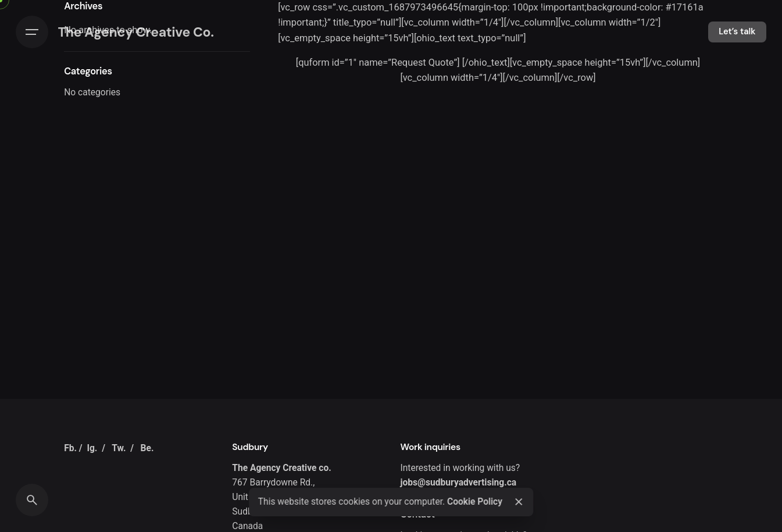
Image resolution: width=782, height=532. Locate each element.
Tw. (119, 448)
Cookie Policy (475, 502)
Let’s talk (737, 31)
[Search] (32, 500)
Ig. (92, 448)
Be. (147, 448)
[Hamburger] (32, 32)
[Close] (519, 502)
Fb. (70, 448)
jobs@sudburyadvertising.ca (459, 483)
